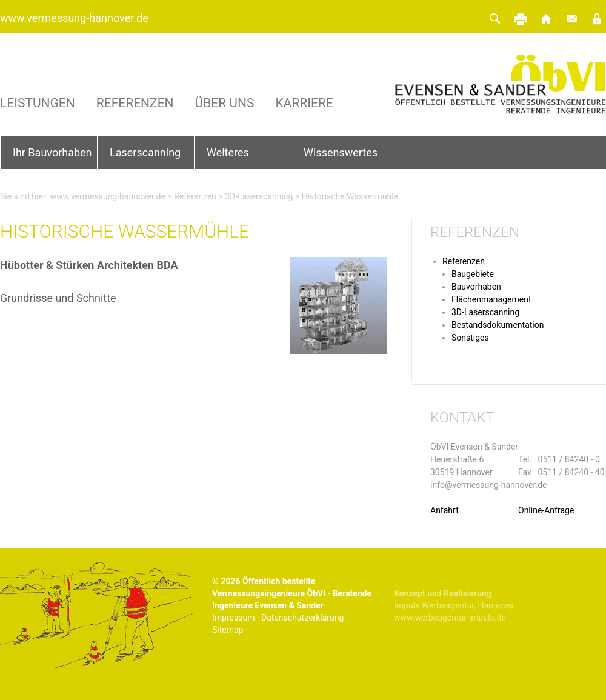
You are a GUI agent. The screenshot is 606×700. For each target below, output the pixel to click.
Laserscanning (145, 152)
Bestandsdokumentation (498, 325)
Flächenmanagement (491, 299)
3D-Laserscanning (259, 196)
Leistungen (38, 103)
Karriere (304, 103)
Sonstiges (470, 338)
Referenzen (135, 103)
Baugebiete (473, 274)
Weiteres (228, 152)
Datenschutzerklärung (302, 618)
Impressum (233, 618)
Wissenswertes (341, 152)
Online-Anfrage (546, 510)
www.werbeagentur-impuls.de (450, 618)
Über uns (225, 103)
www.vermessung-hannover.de (74, 18)
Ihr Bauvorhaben (52, 152)
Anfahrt (445, 510)
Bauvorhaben (476, 287)
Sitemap (228, 630)
